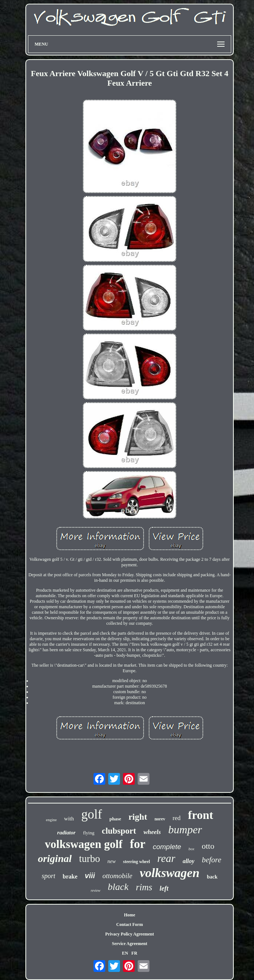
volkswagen (169, 873)
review (95, 890)
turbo (90, 859)
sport (48, 876)
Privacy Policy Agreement (130, 934)
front (200, 815)
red (177, 818)
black (118, 887)
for (138, 844)
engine (51, 820)
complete (167, 847)
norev (160, 819)
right (138, 817)
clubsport (119, 831)
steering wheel (136, 862)
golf (92, 814)
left (164, 888)
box (191, 849)
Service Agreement (130, 944)
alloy (188, 861)
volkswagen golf (84, 844)
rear (166, 858)
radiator (66, 833)
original (55, 858)
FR (134, 953)
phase (115, 819)
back (212, 877)
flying (89, 833)
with (69, 819)
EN (125, 953)
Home (130, 915)
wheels (152, 832)
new (112, 861)
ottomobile (117, 876)
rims (144, 887)
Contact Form (130, 924)
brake (70, 876)
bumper (185, 829)
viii (90, 876)
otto (208, 846)
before (211, 860)
